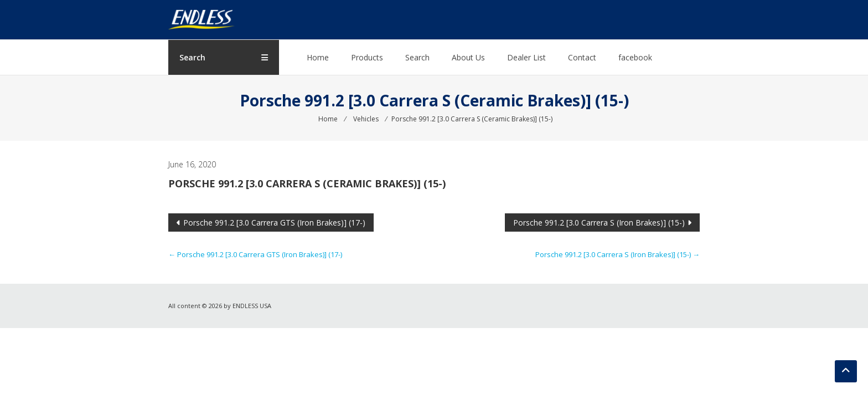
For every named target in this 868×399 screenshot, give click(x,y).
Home (318, 57)
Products (367, 57)
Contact (582, 57)
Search (417, 57)
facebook (635, 57)
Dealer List (526, 57)
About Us (468, 57)
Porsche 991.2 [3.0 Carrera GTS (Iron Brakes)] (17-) (274, 222)
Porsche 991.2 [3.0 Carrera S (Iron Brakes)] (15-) (599, 222)
